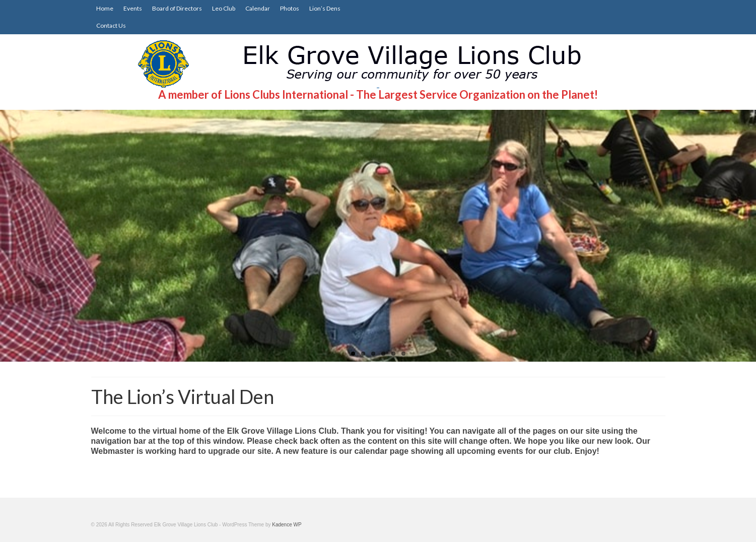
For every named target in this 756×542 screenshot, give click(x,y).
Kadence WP (287, 525)
